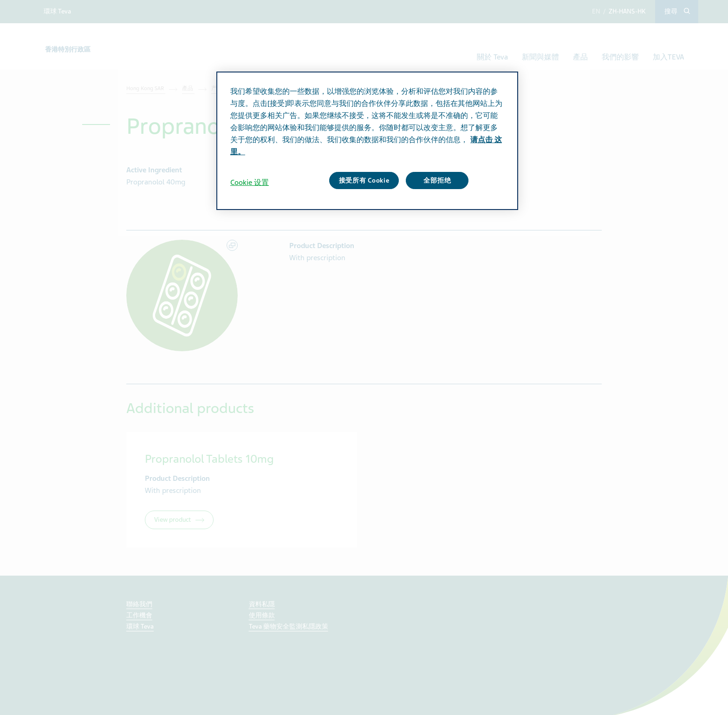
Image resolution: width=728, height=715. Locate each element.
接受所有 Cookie (364, 180)
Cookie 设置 (250, 183)
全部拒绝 (437, 180)
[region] (367, 141)
